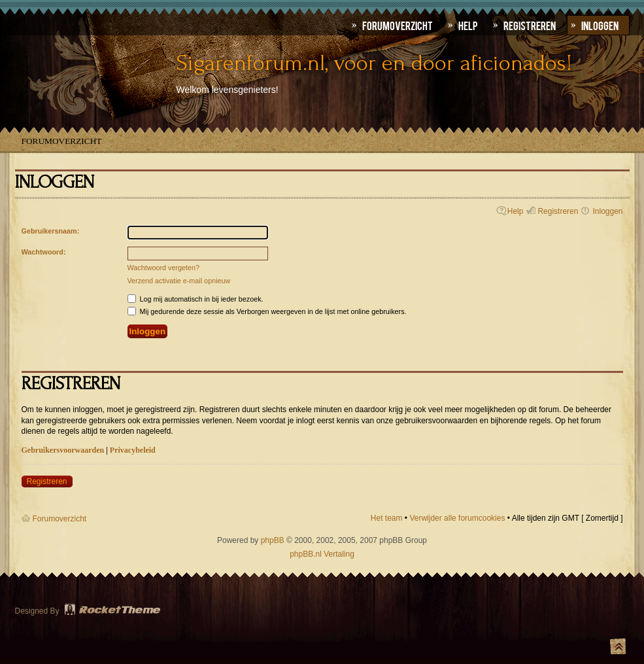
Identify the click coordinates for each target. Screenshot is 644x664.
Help (516, 211)
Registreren (558, 211)
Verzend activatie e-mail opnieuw (179, 281)
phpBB (273, 540)
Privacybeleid (133, 450)
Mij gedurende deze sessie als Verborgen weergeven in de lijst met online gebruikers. (267, 311)
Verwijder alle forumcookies (457, 518)
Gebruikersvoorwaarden (63, 450)
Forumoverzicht (62, 141)
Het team (387, 518)
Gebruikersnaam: (51, 231)
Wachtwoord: (44, 252)
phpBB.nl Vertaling (322, 554)
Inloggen (607, 211)
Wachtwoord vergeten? (164, 268)
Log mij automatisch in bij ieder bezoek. (195, 299)
